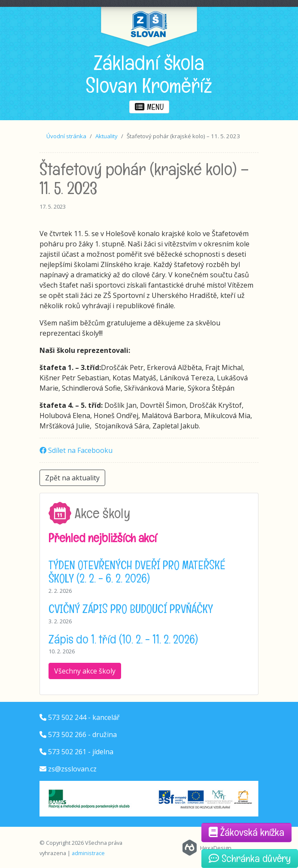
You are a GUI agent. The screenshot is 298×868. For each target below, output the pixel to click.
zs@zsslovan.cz (72, 769)
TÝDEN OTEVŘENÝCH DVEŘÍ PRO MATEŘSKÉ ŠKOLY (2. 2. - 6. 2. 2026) (137, 572)
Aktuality (106, 136)
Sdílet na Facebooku (76, 450)
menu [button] (149, 107)
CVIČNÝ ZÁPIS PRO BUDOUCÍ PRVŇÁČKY (131, 609)
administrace (88, 853)
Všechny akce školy (85, 671)
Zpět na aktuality (72, 478)
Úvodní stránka (66, 136)
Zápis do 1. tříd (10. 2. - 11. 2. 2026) (123, 639)
